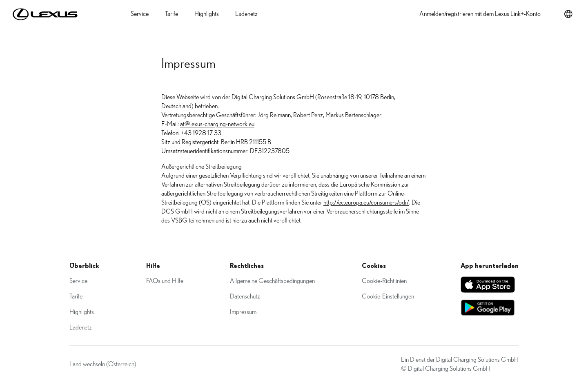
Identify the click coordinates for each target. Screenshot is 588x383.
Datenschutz (245, 296)
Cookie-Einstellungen (388, 296)
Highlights (82, 312)
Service (78, 281)
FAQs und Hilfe (165, 281)
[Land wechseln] (568, 14)
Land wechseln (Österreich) (103, 364)
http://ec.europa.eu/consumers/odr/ (366, 203)
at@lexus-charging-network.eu (217, 124)
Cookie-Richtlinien (384, 281)
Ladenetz (81, 327)
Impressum (243, 312)
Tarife (76, 296)
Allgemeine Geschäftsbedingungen (272, 281)
